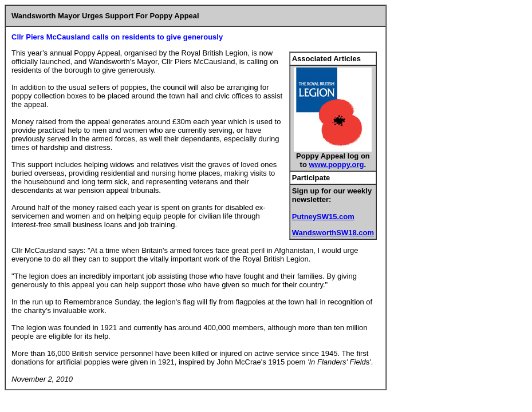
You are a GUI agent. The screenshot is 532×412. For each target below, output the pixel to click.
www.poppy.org (336, 165)
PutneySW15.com (323, 217)
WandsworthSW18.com (333, 233)
